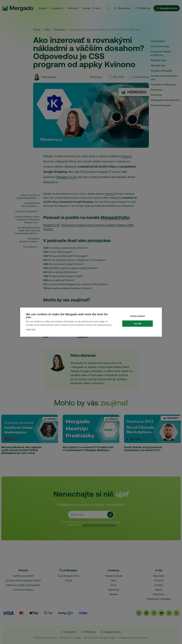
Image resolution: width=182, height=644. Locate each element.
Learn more (31, 329)
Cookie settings (139, 316)
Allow (139, 324)
